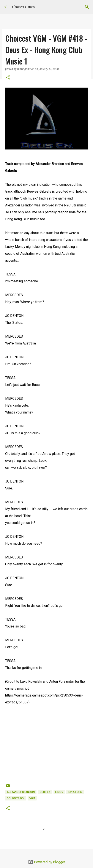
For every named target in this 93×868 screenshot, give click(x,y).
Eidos (59, 792)
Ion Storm (75, 792)
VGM (32, 798)
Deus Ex (45, 792)
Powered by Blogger (47, 862)
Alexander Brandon (21, 792)
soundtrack (16, 798)
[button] (8, 78)
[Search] (87, 7)
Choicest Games (23, 7)
